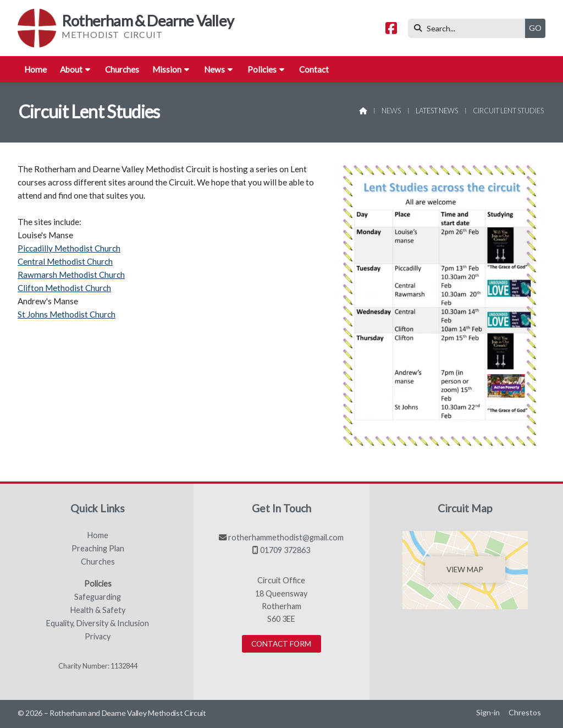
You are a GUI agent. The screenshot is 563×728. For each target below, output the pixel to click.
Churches (98, 562)
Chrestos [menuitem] (525, 712)
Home (98, 535)
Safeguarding (98, 597)
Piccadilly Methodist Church (69, 248)
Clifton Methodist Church (64, 288)
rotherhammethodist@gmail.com (286, 537)
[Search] (469, 28)
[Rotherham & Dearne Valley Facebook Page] (391, 29)
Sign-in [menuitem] (488, 712)
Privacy (98, 637)
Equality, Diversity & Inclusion (98, 623)
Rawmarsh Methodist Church (71, 275)
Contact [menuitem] (314, 69)
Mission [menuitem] (167, 69)
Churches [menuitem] (122, 69)
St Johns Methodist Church (67, 314)
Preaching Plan (98, 549)
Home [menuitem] (35, 69)
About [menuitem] (71, 69)
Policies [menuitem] (262, 69)
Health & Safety (98, 610)
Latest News (437, 111)
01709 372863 (285, 550)
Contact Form (281, 644)
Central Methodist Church (65, 261)
